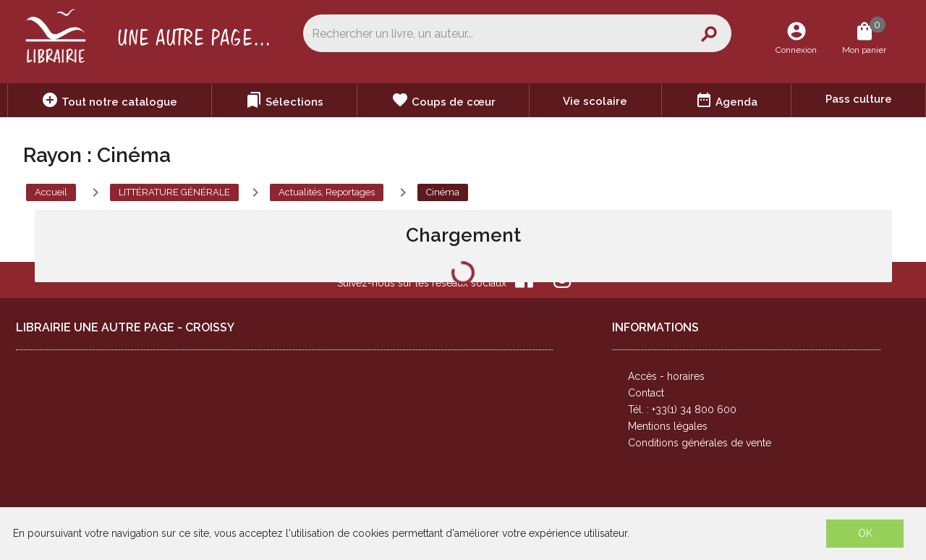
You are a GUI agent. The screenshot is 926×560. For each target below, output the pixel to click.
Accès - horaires (666, 376)
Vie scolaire (595, 101)
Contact (646, 393)
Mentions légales (668, 426)
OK (865, 533)
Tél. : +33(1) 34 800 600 (682, 410)
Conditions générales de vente (700, 443)
